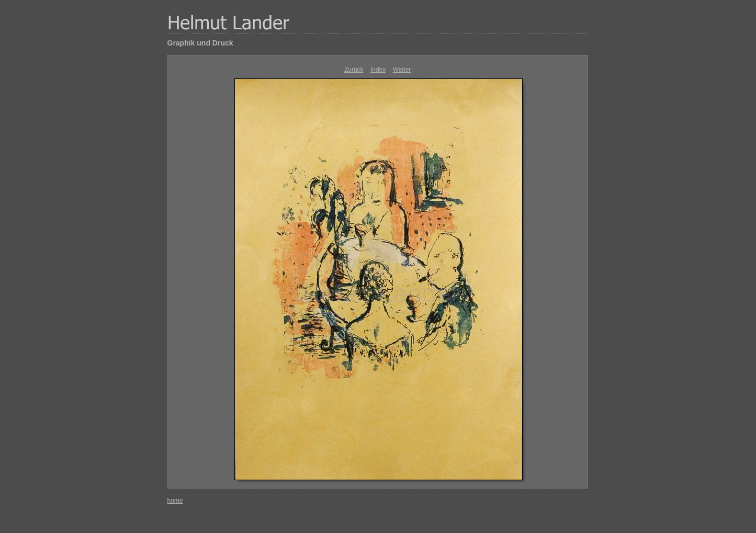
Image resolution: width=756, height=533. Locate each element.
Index (378, 70)
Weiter (402, 70)
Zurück (354, 70)
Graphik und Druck (200, 43)
